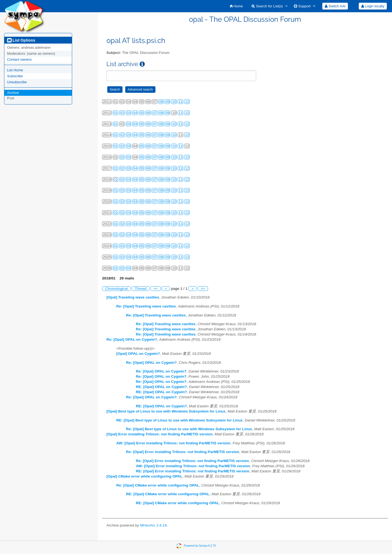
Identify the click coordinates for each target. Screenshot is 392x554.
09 (168, 102)
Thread (141, 289)
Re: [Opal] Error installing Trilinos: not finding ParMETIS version (183, 452)
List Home (15, 70)
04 (135, 113)
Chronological (116, 289)
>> (203, 289)
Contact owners (19, 59)
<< (156, 289)
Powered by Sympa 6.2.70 (200, 546)
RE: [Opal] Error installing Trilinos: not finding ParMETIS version (193, 471)
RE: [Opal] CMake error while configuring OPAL (168, 494)
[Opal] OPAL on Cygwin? (138, 354)
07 (154, 113)
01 (116, 113)
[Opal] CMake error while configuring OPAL (144, 476)
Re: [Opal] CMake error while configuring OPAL (158, 485)
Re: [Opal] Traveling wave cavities (146, 306)
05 (142, 113)
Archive (13, 93)
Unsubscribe (17, 82)
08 (161, 102)
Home (236, 6)
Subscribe (15, 76)
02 (122, 113)
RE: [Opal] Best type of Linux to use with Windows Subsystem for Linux (179, 420)
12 (187, 102)
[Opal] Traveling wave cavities (133, 297)
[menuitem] (236, 6)
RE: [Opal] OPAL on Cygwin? (161, 387)
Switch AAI (335, 6)
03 (129, 113)
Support (302, 6)
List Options (21, 40)
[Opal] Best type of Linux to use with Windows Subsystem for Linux (166, 411)
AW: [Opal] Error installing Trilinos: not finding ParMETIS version (173, 443)
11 (181, 102)
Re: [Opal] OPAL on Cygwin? (132, 339)
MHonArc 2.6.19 (153, 525)
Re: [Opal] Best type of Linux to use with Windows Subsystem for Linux (189, 429)
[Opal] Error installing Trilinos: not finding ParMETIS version (160, 434)
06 (148, 113)
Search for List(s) (267, 6)
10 (174, 102)
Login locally (373, 6)
